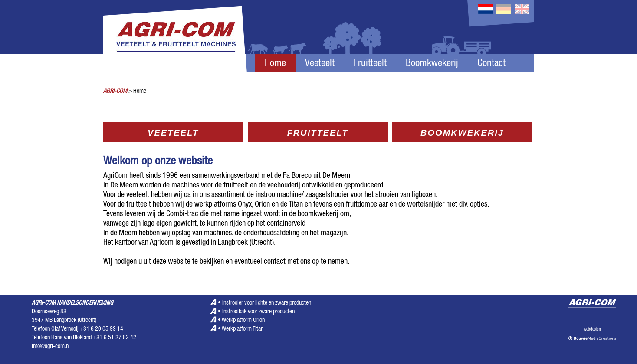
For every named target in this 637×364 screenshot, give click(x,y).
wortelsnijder (426, 205)
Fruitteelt (370, 64)
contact (275, 262)
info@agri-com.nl (51, 347)
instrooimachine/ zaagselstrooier (302, 195)
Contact (491, 64)
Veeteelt (320, 64)
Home (275, 64)
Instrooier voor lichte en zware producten (267, 303)
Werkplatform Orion (243, 321)
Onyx (245, 205)
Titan (296, 205)
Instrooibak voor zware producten (258, 312)
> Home (137, 92)
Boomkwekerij (432, 64)
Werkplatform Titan (243, 329)
